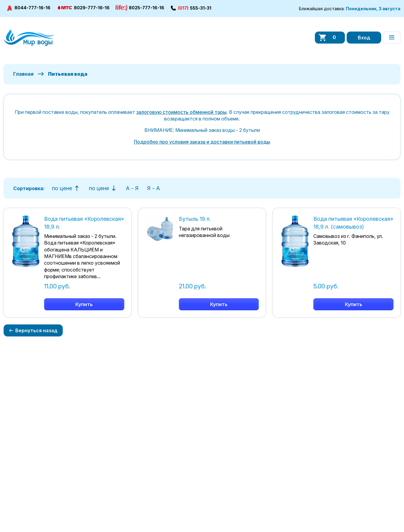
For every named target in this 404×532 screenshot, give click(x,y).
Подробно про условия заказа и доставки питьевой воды (202, 142)
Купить (84, 304)
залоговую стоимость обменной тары (181, 112)
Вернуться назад (33, 330)
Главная (23, 74)
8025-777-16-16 (140, 8)
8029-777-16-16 (83, 8)
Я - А (154, 188)
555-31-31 (191, 8)
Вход (364, 38)
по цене (66, 188)
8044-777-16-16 (29, 8)
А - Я (132, 188)
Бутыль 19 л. (195, 219)
